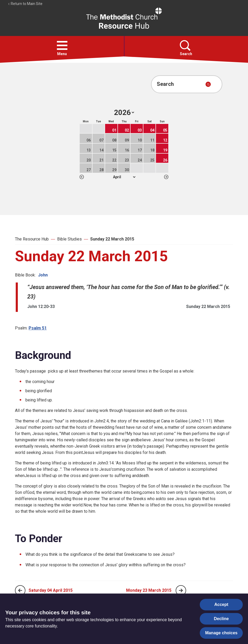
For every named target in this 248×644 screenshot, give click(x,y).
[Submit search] (208, 84)
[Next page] (181, 590)
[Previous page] (20, 590)
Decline (221, 619)
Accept (221, 604)
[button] (62, 45)
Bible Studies (69, 239)
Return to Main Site (25, 4)
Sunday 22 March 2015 (112, 239)
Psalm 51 (38, 328)
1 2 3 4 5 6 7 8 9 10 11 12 (124, 177)
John (43, 275)
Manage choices (221, 633)
